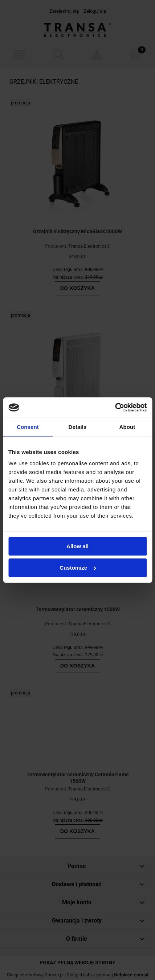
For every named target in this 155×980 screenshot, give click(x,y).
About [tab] (127, 427)
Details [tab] (78, 427)
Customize (78, 568)
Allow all (77, 546)
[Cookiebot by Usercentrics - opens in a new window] (115, 407)
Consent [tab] (28, 427)
